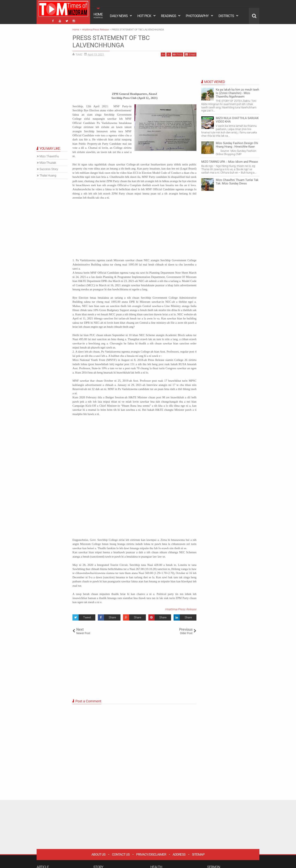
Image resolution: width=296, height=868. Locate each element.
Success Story (49, 169)
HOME (98, 16)
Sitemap (198, 854)
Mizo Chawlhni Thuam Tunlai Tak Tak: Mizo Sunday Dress (237, 182)
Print (178, 54)
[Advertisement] (134, 76)
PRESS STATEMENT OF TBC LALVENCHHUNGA (111, 41)
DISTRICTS (226, 16)
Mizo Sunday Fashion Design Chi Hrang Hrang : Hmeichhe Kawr (237, 145)
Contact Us (121, 854)
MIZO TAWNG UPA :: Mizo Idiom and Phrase (230, 162)
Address (179, 854)
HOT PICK (144, 16)
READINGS (169, 16)
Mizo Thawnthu (49, 156)
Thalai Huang (48, 176)
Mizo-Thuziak (48, 163)
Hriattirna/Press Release (181, 609)
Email (190, 54)
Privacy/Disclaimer (151, 854)
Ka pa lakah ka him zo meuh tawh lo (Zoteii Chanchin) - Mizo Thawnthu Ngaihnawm (237, 93)
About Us (98, 854)
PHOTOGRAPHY (197, 16)
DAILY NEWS (119, 16)
